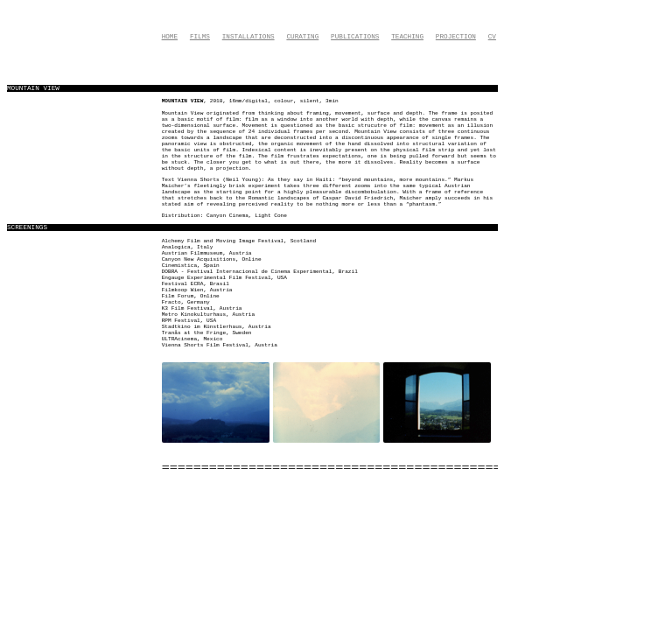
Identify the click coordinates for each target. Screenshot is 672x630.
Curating (302, 37)
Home (170, 37)
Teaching (407, 37)
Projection (456, 37)
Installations (248, 37)
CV (492, 37)
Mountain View (183, 101)
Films (200, 37)
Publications (355, 37)
